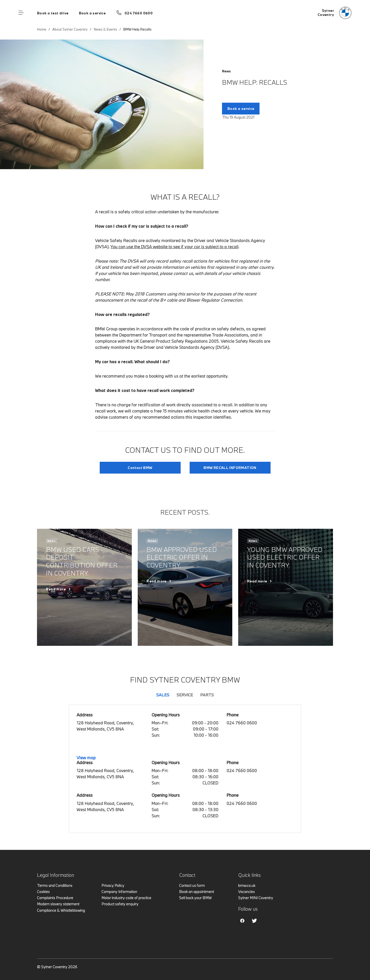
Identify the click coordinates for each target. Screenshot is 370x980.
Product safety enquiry (120, 904)
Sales (163, 695)
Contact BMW (140, 468)
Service (185, 695)
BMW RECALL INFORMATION (230, 468)
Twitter (254, 921)
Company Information (119, 892)
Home (42, 29)
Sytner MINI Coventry (256, 898)
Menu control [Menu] (21, 13)
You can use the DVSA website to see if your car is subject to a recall (174, 247)
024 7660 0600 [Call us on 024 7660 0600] (139, 13)
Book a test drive (53, 13)
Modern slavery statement (58, 904)
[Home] (335, 13)
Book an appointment (197, 892)
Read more (56, 589)
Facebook (242, 921)
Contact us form (192, 885)
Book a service (92, 13)
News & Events (105, 29)
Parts (207, 695)
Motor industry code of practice (126, 898)
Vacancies (247, 892)
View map (86, 758)
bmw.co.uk (247, 885)
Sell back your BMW (195, 898)
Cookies (43, 892)
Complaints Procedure (55, 898)
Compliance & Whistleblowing (61, 910)
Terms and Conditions (55, 885)
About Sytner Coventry (70, 29)
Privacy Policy (113, 885)
